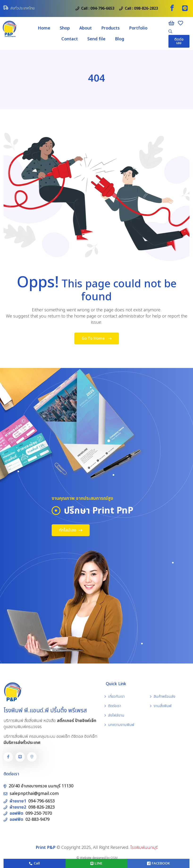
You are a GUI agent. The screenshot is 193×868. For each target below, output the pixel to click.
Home (44, 28)
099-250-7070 (39, 813)
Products (110, 28)
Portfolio (138, 28)
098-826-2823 (146, 8)
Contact (70, 39)
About (86, 28)
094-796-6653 (102, 8)
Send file (96, 39)
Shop (65, 28)
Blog (120, 39)
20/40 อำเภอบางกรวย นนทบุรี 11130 (41, 786)
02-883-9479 (38, 820)
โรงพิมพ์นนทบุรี (144, 848)
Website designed (93, 858)
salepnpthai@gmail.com (34, 794)
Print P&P (46, 848)
